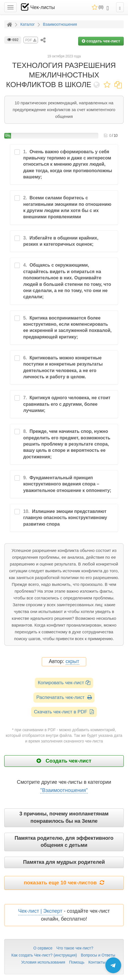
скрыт (72, 661)
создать (101, 41)
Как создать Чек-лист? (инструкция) (44, 955)
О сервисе (43, 948)
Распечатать (64, 697)
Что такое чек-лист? (75, 948)
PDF (31, 40)
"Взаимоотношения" (64, 790)
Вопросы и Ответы (98, 955)
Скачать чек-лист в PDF (64, 712)
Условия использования (43, 962)
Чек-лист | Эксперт (40, 911)
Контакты (97, 962)
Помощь (77, 962)
